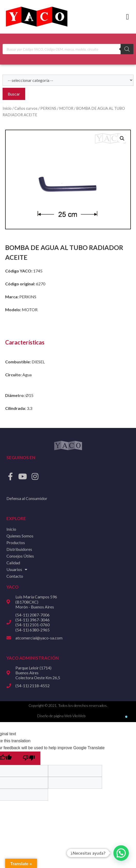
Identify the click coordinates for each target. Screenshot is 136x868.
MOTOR (66, 108)
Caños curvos (26, 108)
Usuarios (17, 569)
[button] (128, 17)
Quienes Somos (20, 536)
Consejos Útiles (20, 556)
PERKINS (48, 108)
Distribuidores (19, 549)
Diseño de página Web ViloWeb (61, 716)
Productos (16, 542)
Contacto (15, 576)
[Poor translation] (29, 758)
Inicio (7, 108)
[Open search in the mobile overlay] (68, 49)
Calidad (13, 563)
